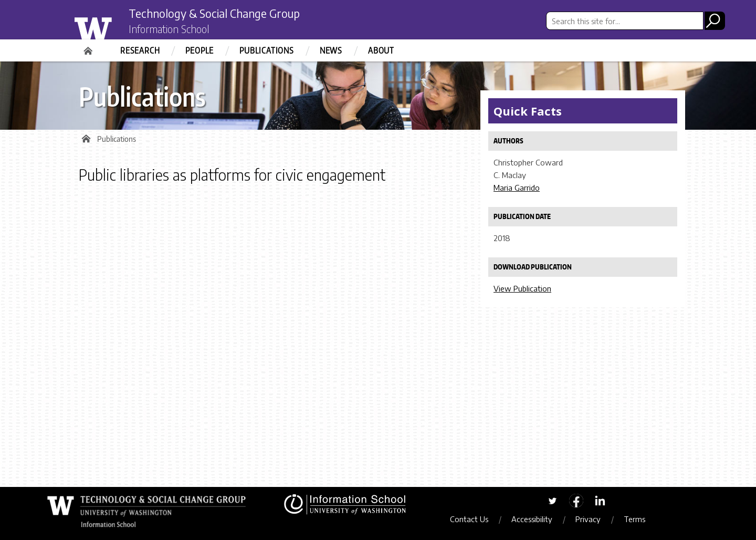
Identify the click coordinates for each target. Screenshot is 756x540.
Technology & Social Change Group (227, 14)
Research (140, 50)
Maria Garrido (517, 188)
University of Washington (114, 28)
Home (89, 47)
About (381, 50)
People (199, 50)
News (331, 50)
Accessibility (537, 519)
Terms (639, 519)
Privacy (593, 519)
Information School (175, 30)
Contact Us (474, 519)
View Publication (522, 288)
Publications (267, 50)
